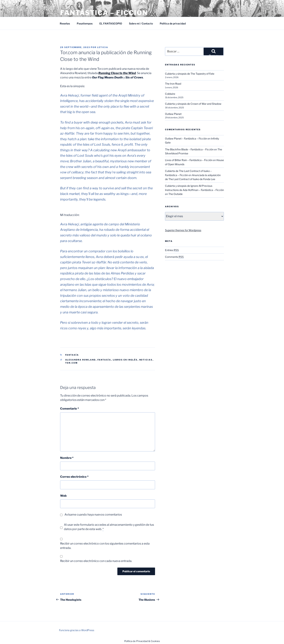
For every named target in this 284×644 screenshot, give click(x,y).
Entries (172, 250)
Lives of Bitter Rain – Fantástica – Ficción (189, 160)
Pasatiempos (85, 23)
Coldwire (170, 94)
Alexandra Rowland (81, 360)
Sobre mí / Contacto (141, 23)
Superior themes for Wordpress (183, 230)
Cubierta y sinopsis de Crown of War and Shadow (193, 104)
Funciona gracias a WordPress (77, 630)
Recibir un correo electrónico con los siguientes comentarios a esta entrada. (105, 546)
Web (63, 496)
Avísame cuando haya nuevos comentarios (93, 515)
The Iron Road (173, 84)
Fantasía (72, 355)
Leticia (103, 47)
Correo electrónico (74, 477)
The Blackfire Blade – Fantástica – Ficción (189, 149)
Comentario (70, 409)
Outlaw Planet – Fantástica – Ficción (186, 138)
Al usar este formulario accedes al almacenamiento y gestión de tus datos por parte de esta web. (109, 527)
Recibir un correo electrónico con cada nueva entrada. (96, 561)
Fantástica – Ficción (104, 13)
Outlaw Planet (173, 114)
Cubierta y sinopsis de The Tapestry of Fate (190, 74)
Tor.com (72, 363)
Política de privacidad (173, 23)
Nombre (67, 458)
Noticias (146, 360)
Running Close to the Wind (117, 73)
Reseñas (65, 23)
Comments (174, 257)
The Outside (176, 194)
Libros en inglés (125, 360)
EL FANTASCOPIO (111, 23)
